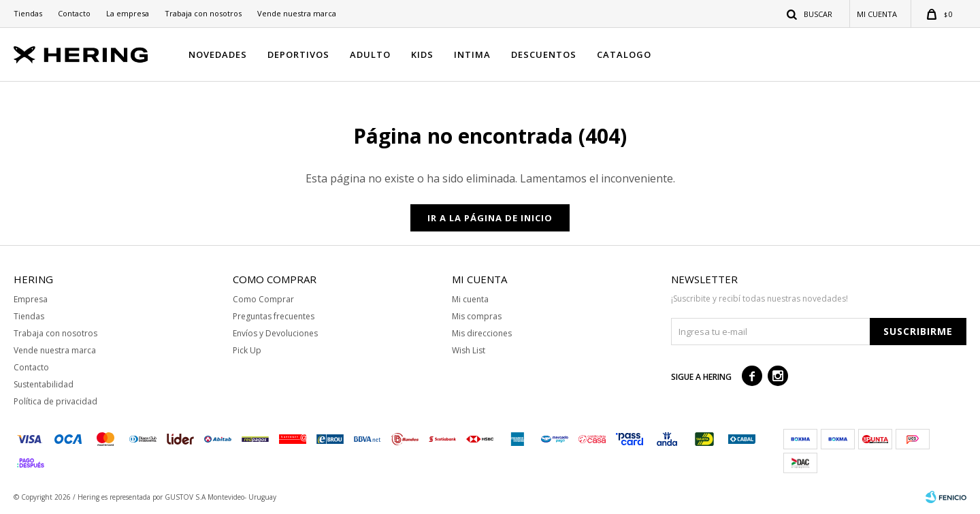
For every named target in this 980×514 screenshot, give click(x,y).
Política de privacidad (55, 401)
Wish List (469, 350)
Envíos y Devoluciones (275, 333)
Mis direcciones (482, 333)
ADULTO (370, 54)
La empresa (128, 13)
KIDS (422, 54)
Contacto (74, 13)
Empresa (31, 299)
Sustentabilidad (44, 384)
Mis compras (477, 316)
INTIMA (472, 54)
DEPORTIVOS (298, 54)
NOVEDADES (218, 54)
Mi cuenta (470, 299)
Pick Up (247, 350)
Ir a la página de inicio (490, 218)
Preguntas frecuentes (274, 316)
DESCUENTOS (544, 54)
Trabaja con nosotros (203, 13)
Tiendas (28, 13)
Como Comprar (263, 299)
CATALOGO (624, 54)
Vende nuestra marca (297, 13)
